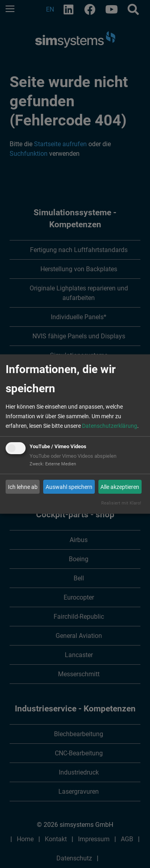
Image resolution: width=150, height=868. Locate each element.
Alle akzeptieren (120, 487)
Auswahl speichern (69, 487)
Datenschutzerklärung (110, 426)
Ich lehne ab (23, 487)
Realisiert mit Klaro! (121, 503)
